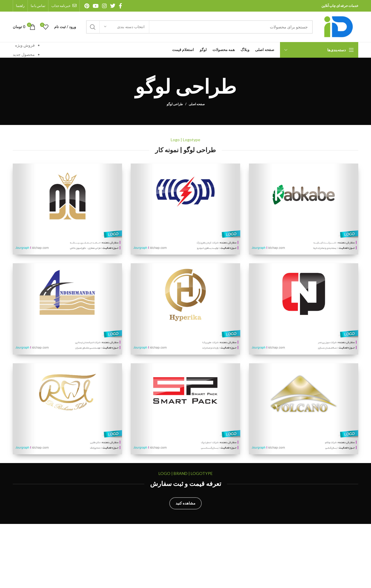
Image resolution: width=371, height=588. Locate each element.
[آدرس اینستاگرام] (104, 6)
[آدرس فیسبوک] (120, 6)
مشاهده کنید (185, 503)
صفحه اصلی (197, 104)
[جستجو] (199, 27)
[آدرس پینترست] (87, 6)
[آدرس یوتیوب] (96, 6)
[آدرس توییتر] (113, 6)
